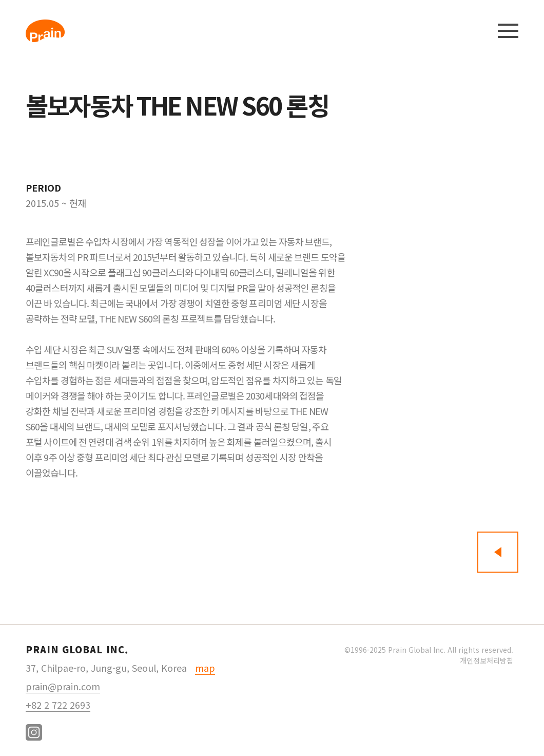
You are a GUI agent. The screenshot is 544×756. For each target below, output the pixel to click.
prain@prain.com (63, 686)
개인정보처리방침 (487, 660)
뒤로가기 (498, 552)
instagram (34, 732)
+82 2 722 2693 (58, 705)
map (205, 668)
